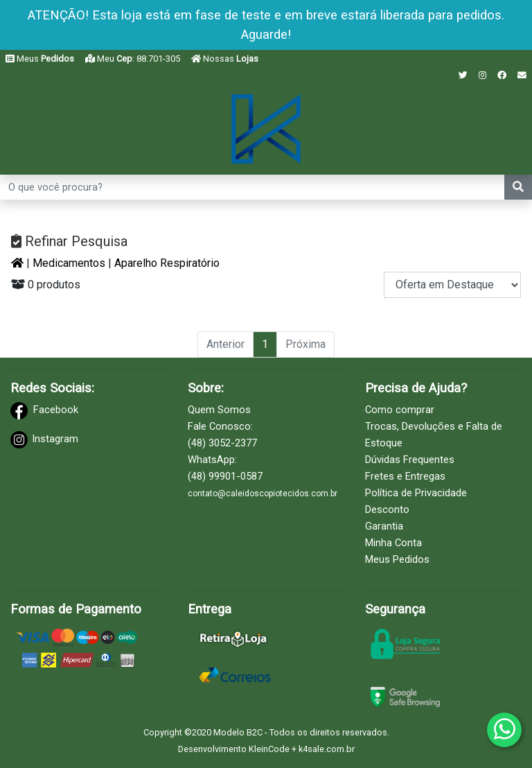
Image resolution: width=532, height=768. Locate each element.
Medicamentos (69, 263)
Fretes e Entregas (405, 476)
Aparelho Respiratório (167, 263)
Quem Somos (219, 410)
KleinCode (269, 749)
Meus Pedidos (397, 559)
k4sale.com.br (327, 749)
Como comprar (400, 410)
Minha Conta (393, 543)
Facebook (56, 410)
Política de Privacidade (416, 493)
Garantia (384, 526)
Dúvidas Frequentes (410, 460)
